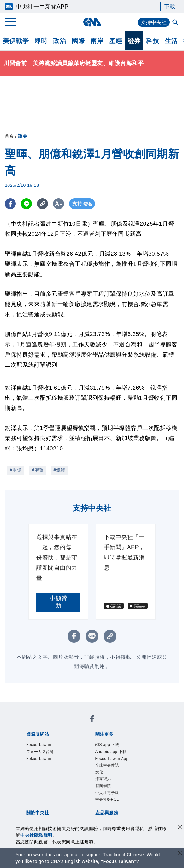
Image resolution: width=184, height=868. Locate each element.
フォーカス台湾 (40, 752)
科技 (153, 41)
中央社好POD (108, 799)
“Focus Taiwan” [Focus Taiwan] (119, 861)
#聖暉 (37, 470)
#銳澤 (59, 470)
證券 (134, 41)
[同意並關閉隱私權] (180, 828)
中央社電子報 (107, 793)
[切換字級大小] (59, 204)
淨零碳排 (103, 779)
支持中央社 (154, 22)
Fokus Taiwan (39, 759)
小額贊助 (58, 602)
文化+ (101, 772)
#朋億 (16, 470)
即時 (41, 41)
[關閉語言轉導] (180, 854)
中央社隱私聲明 (36, 835)
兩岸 (97, 41)
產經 (115, 41)
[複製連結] (42, 204)
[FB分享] (10, 204)
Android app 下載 (111, 752)
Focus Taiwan (39, 745)
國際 (78, 41)
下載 (170, 6)
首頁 (9, 136)
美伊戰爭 (16, 41)
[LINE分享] (26, 204)
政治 (59, 41)
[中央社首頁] (92, 22)
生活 (171, 41)
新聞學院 (103, 786)
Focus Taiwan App (112, 759)
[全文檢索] (176, 23)
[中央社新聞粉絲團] (92, 720)
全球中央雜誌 (107, 765)
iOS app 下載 (107, 745)
